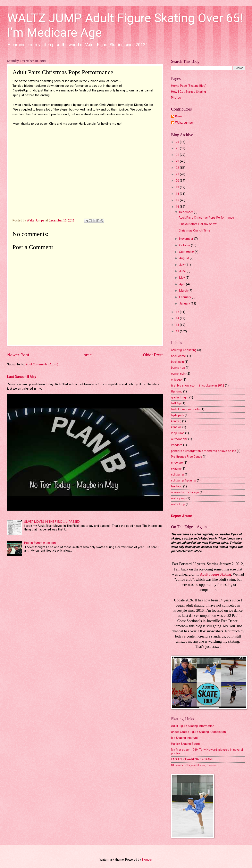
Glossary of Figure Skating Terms (193, 765)
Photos (176, 98)
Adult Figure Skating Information (193, 726)
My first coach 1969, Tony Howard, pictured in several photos (207, 752)
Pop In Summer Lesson (40, 543)
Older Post (153, 355)
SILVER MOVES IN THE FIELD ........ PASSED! (52, 522)
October (185, 245)
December (187, 212)
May (182, 278)
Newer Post (18, 355)
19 (178, 187)
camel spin (178, 374)
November (187, 239)
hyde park (178, 415)
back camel (179, 356)
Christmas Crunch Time (194, 230)
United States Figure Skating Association (198, 732)
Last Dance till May (22, 377)
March (184, 291)
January (185, 303)
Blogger (147, 860)
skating (176, 469)
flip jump (177, 391)
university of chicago (185, 492)
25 (178, 148)
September (187, 252)
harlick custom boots (185, 409)
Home (86, 355)
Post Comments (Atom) (42, 364)
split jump (178, 474)
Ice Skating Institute (184, 738)
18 (178, 194)
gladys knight (180, 397)
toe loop (177, 486)
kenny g (176, 421)
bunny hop (178, 368)
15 (178, 312)
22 (178, 168)
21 (178, 174)
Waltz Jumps (184, 123)
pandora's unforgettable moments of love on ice (204, 451)
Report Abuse (181, 516)
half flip (176, 403)
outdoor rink (179, 439)
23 (178, 161)
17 (178, 200)
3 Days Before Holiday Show (198, 224)
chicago (176, 380)
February (186, 297)
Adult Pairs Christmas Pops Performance (206, 218)
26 (178, 142)
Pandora (177, 445)
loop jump (178, 433)
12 (178, 331)
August (184, 258)
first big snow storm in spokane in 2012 (198, 386)
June (183, 271)
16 (178, 207)
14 (178, 318)
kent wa (176, 427)
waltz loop (178, 504)
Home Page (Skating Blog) (189, 86)
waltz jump (178, 498)
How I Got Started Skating (188, 92)
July (182, 265)
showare (177, 463)
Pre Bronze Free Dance (187, 457)
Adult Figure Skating (216, 574)
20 (178, 181)
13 (178, 325)
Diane (179, 116)
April (183, 284)
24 (178, 155)
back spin (177, 362)
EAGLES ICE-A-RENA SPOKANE (192, 759)
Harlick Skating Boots (185, 744)
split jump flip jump (184, 480)
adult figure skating (184, 350)
